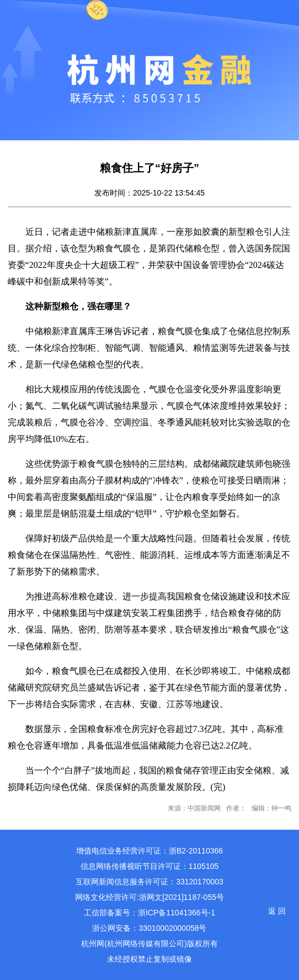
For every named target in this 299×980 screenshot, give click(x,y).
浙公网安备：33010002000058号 (149, 928)
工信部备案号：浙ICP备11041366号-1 (149, 913)
